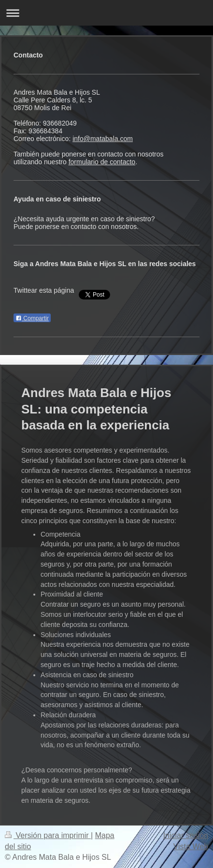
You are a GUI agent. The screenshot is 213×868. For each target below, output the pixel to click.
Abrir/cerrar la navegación (106, 13)
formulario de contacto (102, 162)
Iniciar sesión (186, 835)
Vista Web (191, 847)
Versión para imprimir (48, 835)
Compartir (32, 318)
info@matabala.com (103, 139)
